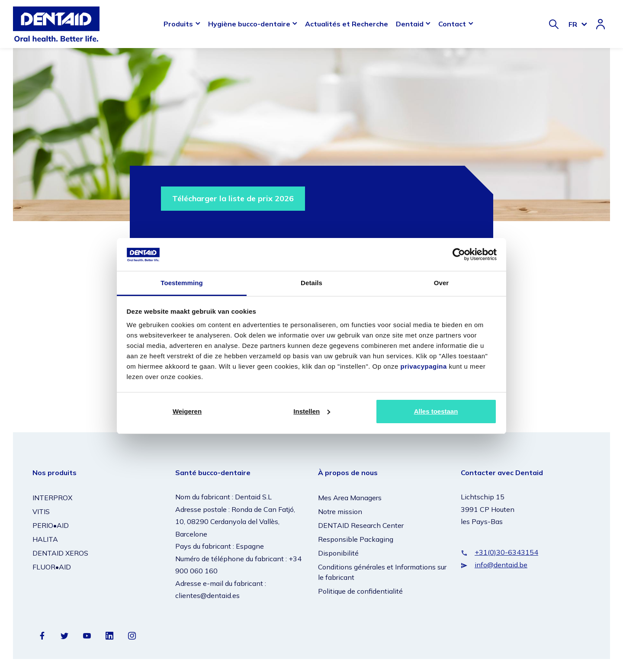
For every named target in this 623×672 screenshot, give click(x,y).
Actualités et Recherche (347, 24)
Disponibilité (338, 553)
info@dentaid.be (501, 565)
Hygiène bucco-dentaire (249, 24)
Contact (452, 24)
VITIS (41, 511)
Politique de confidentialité (360, 591)
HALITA (45, 539)
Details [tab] (311, 283)
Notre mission (340, 511)
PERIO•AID (51, 525)
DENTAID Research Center (361, 525)
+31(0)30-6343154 (506, 552)
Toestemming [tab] (182, 283)
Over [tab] (442, 283)
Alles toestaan (436, 411)
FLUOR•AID (52, 567)
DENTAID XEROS (60, 553)
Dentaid (410, 24)
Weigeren (187, 411)
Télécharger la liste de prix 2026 (233, 198)
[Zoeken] (554, 24)
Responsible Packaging (356, 539)
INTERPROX (52, 498)
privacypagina (423, 366)
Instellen (312, 411)
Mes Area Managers (350, 498)
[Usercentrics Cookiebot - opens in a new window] (459, 254)
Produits (178, 24)
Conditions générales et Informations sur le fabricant (382, 572)
